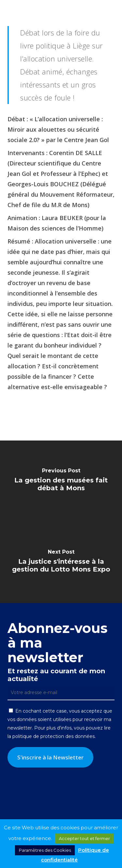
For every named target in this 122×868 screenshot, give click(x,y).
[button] (113, 10)
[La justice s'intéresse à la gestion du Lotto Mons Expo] (61, 562)
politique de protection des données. (54, 736)
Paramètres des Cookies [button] (45, 850)
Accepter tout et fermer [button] (84, 838)
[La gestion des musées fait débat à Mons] (61, 481)
